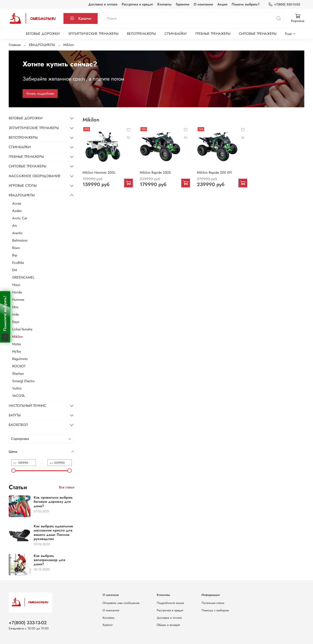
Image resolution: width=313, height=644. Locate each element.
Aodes (17, 211)
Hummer (18, 300)
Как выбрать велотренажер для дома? (49, 560)
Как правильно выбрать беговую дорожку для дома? (53, 502)
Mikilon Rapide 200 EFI (214, 172)
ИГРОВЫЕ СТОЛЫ (23, 186)
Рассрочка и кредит (137, 4)
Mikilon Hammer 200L (99, 172)
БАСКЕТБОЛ (18, 425)
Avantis (17, 233)
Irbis (15, 307)
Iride (15, 314)
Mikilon (17, 337)
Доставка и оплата (103, 4)
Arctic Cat (20, 218)
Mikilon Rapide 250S (155, 172)
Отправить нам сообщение (121, 603)
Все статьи (67, 487)
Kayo (16, 322)
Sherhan (18, 374)
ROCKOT (19, 366)
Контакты (164, 4)
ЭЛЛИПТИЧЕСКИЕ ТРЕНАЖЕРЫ (93, 34)
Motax (17, 344)
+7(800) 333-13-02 (284, 4)
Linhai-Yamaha (22, 329)
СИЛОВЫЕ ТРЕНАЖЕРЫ (258, 34)
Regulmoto (20, 359)
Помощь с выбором (215, 610)
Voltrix (17, 388)
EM (15, 270)
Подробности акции (170, 603)
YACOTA (18, 396)
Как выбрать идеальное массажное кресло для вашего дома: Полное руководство (53, 532)
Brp (15, 255)
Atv (15, 226)
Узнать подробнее (40, 93)
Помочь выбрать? (246, 4)
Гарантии (183, 4)
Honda (17, 292)
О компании (203, 4)
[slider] (13, 471)
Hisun (16, 285)
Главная (15, 45)
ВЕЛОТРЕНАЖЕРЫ (141, 34)
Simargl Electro (23, 381)
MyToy (17, 351)
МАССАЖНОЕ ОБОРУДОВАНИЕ (35, 176)
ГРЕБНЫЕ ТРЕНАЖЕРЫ (213, 34)
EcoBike (18, 263)
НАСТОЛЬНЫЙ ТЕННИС (27, 406)
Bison (16, 248)
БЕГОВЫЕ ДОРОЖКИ (43, 34)
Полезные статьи (213, 603)
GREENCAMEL (23, 277)
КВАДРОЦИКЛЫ (42, 45)
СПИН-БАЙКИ (176, 34)
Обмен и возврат (168, 625)
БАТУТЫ (15, 415)
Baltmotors (20, 240)
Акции (222, 4)
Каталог (81, 18)
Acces (17, 203)
